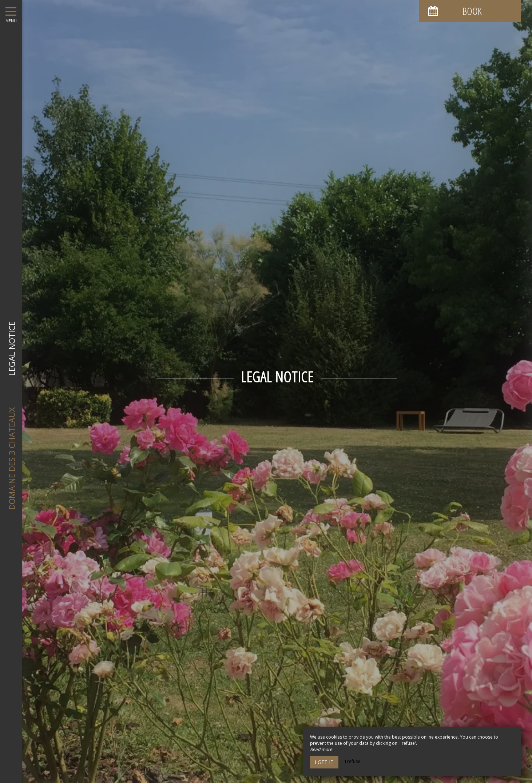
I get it (324, 762)
